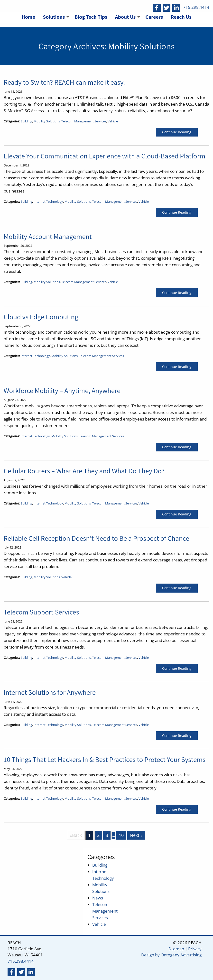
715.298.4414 (196, 7)
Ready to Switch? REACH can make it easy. (64, 82)
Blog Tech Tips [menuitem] (91, 17)
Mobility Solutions (47, 121)
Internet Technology (48, 201)
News (98, 898)
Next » (136, 835)
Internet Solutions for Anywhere (50, 692)
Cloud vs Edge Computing (41, 317)
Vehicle (113, 121)
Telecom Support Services (41, 612)
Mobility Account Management (48, 236)
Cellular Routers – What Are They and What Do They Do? (84, 471)
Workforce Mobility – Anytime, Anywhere (62, 390)
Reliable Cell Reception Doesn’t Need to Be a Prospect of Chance (96, 538)
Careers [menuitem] (154, 17)
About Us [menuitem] (125, 17)
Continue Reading (177, 132)
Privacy (195, 949)
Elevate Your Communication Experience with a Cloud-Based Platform (104, 156)
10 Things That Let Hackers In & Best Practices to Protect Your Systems (105, 759)
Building (26, 121)
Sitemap (176, 949)
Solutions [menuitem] (54, 17)
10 (121, 835)
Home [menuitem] (28, 17)
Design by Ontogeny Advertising (171, 955)
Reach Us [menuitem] (181, 17)
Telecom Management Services (84, 121)
